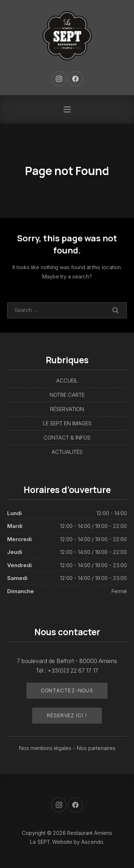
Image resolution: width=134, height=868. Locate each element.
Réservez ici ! (67, 715)
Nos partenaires (96, 748)
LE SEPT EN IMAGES (67, 423)
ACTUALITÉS (67, 452)
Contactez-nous (67, 690)
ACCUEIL (67, 381)
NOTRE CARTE (67, 395)
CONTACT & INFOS (67, 438)
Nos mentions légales (46, 748)
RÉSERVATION (67, 409)
